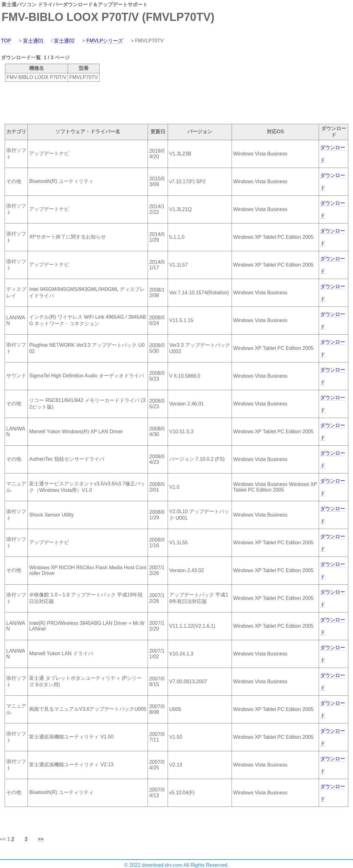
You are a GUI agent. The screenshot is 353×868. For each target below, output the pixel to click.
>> (41, 839)
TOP (6, 41)
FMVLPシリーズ (105, 41)
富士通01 (33, 41)
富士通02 (64, 41)
